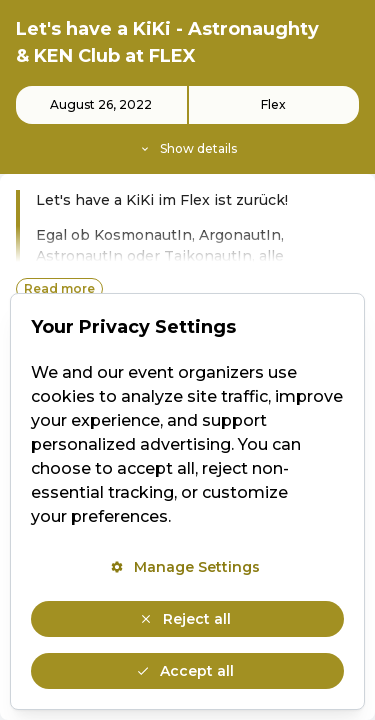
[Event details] (187, 122)
